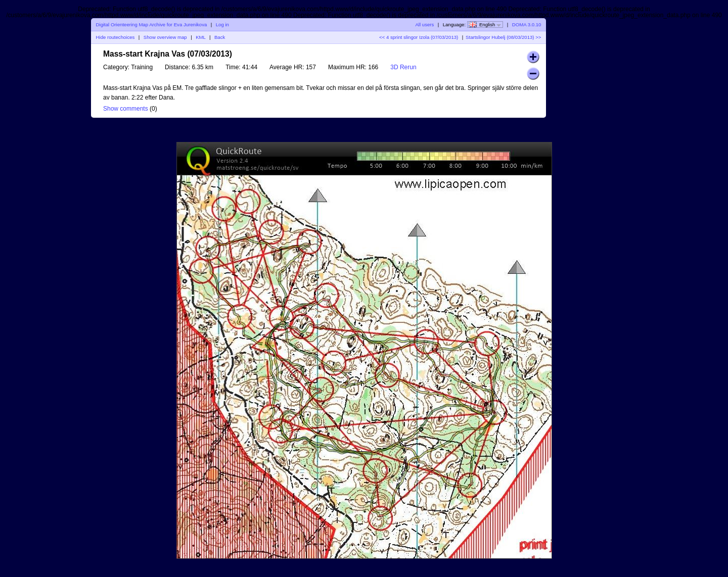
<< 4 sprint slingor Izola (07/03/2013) (419, 37)
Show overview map (165, 37)
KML (200, 37)
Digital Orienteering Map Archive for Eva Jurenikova (152, 25)
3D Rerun (403, 67)
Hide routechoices (116, 37)
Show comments (126, 109)
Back (220, 37)
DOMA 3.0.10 (527, 25)
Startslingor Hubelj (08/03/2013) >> (503, 37)
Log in (222, 25)
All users (424, 25)
